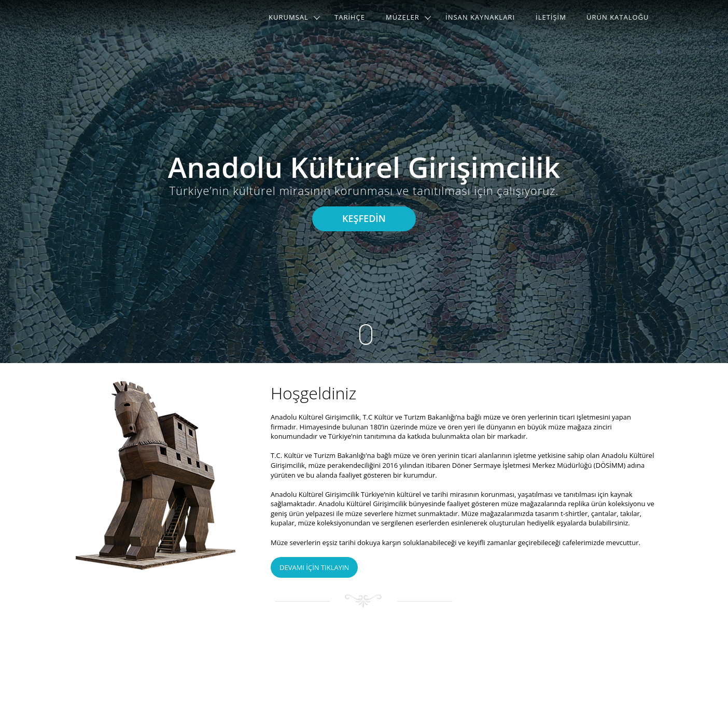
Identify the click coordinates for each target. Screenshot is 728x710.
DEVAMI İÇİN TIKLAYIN (314, 567)
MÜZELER (403, 17)
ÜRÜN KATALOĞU (618, 17)
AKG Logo (110, 18)
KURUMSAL (289, 17)
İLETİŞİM (551, 17)
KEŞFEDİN (364, 218)
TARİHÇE (350, 17)
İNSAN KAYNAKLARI (480, 17)
